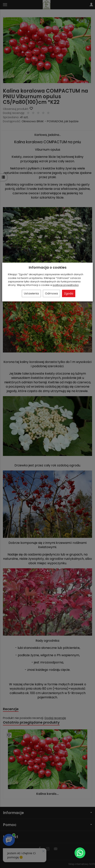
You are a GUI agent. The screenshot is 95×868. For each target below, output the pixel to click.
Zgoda (69, 293)
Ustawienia (31, 293)
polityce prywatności (66, 285)
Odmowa (51, 293)
